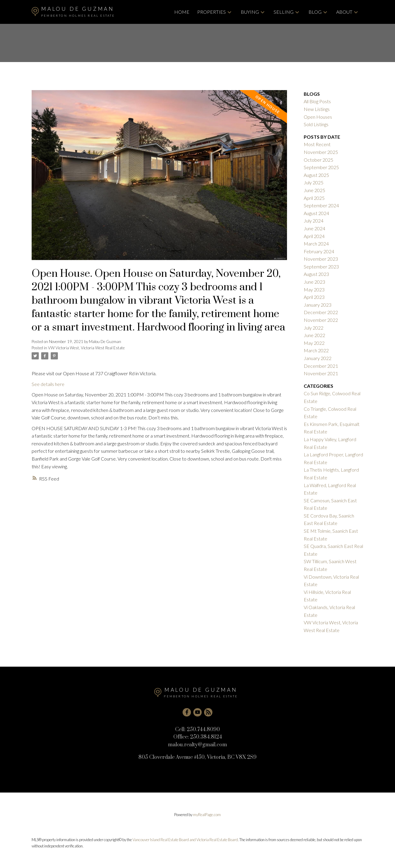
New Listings (317, 109)
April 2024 (314, 236)
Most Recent (317, 144)
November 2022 (321, 320)
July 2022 (314, 328)
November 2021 (321, 373)
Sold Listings (316, 124)
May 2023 (314, 289)
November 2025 (321, 152)
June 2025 (314, 190)
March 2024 (316, 244)
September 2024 (321, 205)
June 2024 (314, 228)
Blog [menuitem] (315, 12)
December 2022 (321, 312)
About (344, 12)
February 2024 (319, 251)
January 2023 (318, 305)
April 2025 (314, 198)
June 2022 (314, 335)
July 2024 (314, 221)
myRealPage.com (207, 815)
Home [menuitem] (182, 12)
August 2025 (316, 175)
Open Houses (318, 117)
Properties (212, 12)
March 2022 (316, 350)
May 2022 (314, 343)
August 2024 (316, 213)
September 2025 (321, 167)
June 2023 (314, 282)
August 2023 (316, 274)
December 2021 (321, 366)
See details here (48, 384)
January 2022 (318, 358)
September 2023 (321, 267)
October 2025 (318, 160)
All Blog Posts (317, 101)
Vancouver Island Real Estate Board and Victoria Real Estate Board (185, 840)
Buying (250, 12)
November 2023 (321, 259)
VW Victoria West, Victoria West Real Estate (86, 348)
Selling (284, 12)
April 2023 (314, 297)
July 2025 (314, 182)
